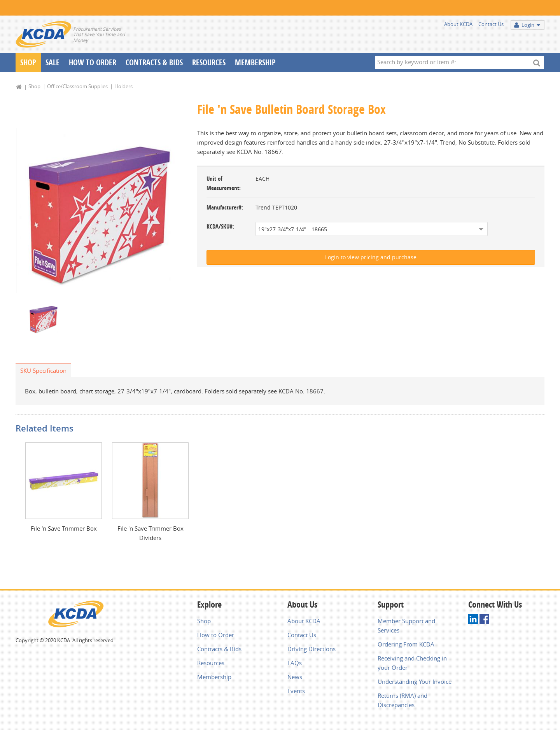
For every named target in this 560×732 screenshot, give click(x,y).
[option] (99, 211)
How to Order (216, 635)
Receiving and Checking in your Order (412, 663)
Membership (255, 62)
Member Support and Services (406, 625)
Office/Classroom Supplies (77, 86)
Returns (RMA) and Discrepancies (402, 700)
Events (296, 691)
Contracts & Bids (154, 62)
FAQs (295, 663)
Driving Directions (311, 649)
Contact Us (491, 24)
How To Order (93, 62)
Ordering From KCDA (406, 644)
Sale (52, 62)
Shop (28, 62)
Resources (209, 62)
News (295, 677)
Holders (123, 86)
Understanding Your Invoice (415, 681)
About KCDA (458, 24)
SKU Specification (43, 370)
